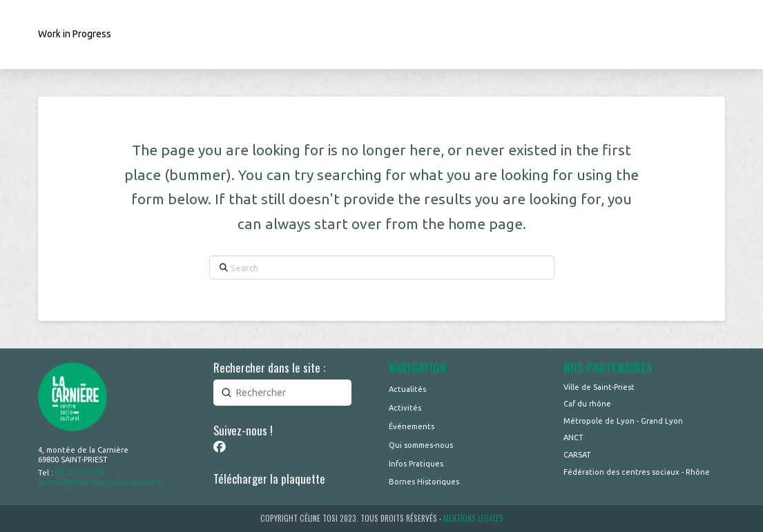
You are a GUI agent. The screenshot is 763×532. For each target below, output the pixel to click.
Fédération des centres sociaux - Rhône (637, 472)
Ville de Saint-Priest (599, 387)
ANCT (573, 437)
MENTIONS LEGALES (473, 518)
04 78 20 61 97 (80, 473)
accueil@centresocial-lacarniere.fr (101, 482)
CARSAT (577, 455)
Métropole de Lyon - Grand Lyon (623, 421)
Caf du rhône (587, 404)
